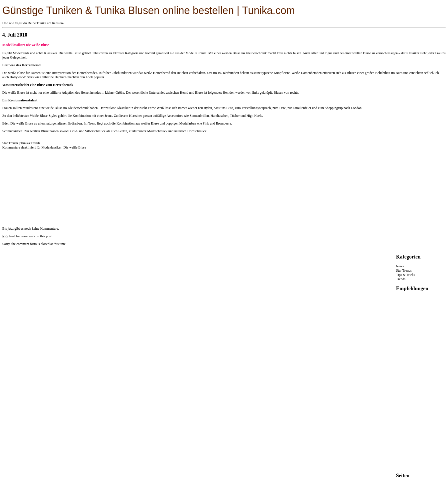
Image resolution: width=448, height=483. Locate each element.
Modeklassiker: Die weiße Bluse (26, 45)
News (400, 266)
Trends (401, 279)
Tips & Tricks (405, 275)
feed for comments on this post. (27, 236)
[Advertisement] (45, 185)
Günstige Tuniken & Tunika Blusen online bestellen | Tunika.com (149, 10)
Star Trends (10, 143)
